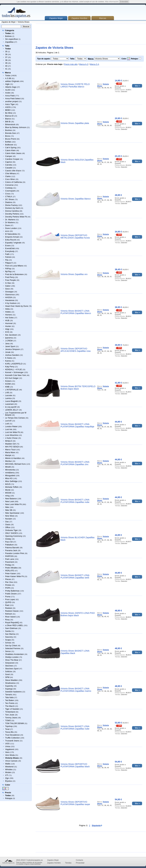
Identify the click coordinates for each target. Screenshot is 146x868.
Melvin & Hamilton (13, 458)
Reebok (9, 608)
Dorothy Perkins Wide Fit (16, 217)
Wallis (8, 764)
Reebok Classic (12, 611)
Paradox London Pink (15, 553)
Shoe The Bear (12, 660)
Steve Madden (11, 680)
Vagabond (10, 749)
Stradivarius (10, 683)
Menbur (8, 461)
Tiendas (68, 863)
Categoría (10, 30)
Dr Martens (10, 222)
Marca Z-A (94, 64)
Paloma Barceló (12, 548)
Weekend (9, 767)
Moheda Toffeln (12, 487)
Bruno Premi (11, 139)
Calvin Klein (10, 150)
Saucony (9, 637)
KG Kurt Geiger (12, 378)
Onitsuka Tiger (11, 530)
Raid (7, 605)
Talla (7, 46)
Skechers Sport (12, 669)
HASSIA (9, 297)
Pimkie (8, 585)
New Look (10, 501)
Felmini (8, 257)
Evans (8, 246)
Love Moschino (12, 435)
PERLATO (10, 571)
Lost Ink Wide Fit (12, 432)
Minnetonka (10, 470)
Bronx (8, 136)
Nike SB (9, 510)
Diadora (9, 202)
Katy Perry (10, 367)
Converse (9, 185)
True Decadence (12, 735)
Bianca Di (9, 116)
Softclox (9, 671)
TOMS (8, 720)
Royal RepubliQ (12, 622)
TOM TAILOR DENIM (15, 723)
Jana (7, 344)
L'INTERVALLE (12, 390)
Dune (7, 225)
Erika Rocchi (11, 240)
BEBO (8, 110)
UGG (7, 744)
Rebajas (9, 798)
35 (6, 52)
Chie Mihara (10, 173)
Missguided (10, 475)
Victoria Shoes (24, 22)
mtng (7, 496)
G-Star (8, 283)
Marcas (103, 18)
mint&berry (10, 473)
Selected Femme (13, 648)
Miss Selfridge (11, 481)
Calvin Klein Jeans (13, 153)
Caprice (9, 162)
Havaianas (10, 300)
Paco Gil (9, 542)
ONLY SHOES (11, 533)
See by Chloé (11, 646)
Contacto (79, 860)
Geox (7, 289)
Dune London (11, 228)
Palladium (9, 545)
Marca (8, 73)
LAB (7, 393)
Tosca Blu (9, 732)
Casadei (9, 168)
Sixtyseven (10, 663)
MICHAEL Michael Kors (15, 464)
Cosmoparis (10, 191)
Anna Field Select (13, 99)
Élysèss (9, 781)
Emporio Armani (12, 237)
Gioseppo (9, 292)
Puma (8, 597)
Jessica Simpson (13, 349)
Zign (7, 778)
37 (6, 57)
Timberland (10, 712)
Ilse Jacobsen (11, 335)
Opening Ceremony (14, 536)
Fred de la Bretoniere (14, 274)
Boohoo (9, 130)
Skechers (9, 666)
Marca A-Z (84, 64)
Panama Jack (11, 550)
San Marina (10, 634)
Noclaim (9, 519)
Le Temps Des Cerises (15, 418)
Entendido (124, 2)
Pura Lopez (10, 599)
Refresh (9, 614)
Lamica (8, 398)
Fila (7, 260)
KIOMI (8, 384)
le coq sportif (11, 407)
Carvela (9, 165)
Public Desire (11, 594)
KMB (7, 387)
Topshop (9, 726)
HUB (7, 320)
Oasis (8, 524)
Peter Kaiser (11, 573)
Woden (8, 772)
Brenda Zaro (11, 133)
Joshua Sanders (12, 355)
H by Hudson (11, 303)
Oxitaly (8, 539)
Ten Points (10, 703)
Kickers (8, 381)
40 (6, 66)
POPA (8, 588)
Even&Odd (10, 248)
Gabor (8, 286)
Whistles (9, 769)
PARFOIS (9, 556)
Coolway (9, 188)
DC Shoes (10, 199)
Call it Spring (11, 148)
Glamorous (10, 295)
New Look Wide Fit (13, 504)
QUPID (8, 602)
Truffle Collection (12, 738)
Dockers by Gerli (12, 208)
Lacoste (9, 395)
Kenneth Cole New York (16, 375)
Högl (7, 329)
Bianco (8, 119)
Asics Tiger (10, 104)
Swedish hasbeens (13, 692)
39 (6, 63)
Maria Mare (10, 452)
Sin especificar (12, 39)
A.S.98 (8, 78)
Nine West (10, 516)
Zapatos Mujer (53, 860)
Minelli (8, 467)
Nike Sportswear (12, 513)
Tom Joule (10, 715)
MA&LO (9, 441)
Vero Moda (10, 755)
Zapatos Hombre (79, 18)
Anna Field (10, 96)
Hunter (8, 326)
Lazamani (9, 404)
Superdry (9, 686)
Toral (7, 729)
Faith (7, 254)
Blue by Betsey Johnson (16, 127)
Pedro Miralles (11, 568)
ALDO (8, 90)
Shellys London (12, 657)
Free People (11, 280)
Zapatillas (9, 42)
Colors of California (14, 182)
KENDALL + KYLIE (13, 369)
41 (6, 69)
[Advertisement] (46, 34)
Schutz (8, 643)
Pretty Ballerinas (12, 591)
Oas (7, 522)
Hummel (9, 323)
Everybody (10, 251)
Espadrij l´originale (13, 243)
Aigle (7, 84)
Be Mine (9, 113)
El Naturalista (11, 234)
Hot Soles (9, 318)
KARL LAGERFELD (14, 364)
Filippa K (9, 263)
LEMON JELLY (12, 410)
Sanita (8, 631)
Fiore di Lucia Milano (14, 266)
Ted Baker (10, 700)
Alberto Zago (11, 87)
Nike (7, 507)
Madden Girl (11, 444)
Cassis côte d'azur (13, 171)
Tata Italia (9, 697)
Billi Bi (8, 122)
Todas (8, 75)
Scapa (8, 640)
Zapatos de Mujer (9, 22)
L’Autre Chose (11, 438)
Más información (112, 2)
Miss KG (9, 478)
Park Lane (10, 559)
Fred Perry (10, 277)
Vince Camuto (11, 761)
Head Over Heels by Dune (17, 306)
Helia (7, 309)
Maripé (8, 455)
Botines (8, 36)
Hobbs (8, 312)
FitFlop (8, 269)
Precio (8, 793)
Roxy (7, 620)
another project (12, 101)
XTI (7, 775)
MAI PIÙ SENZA (12, 447)
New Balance (11, 499)
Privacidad (80, 863)
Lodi (7, 424)
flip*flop (8, 271)
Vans (7, 752)
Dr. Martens (10, 220)
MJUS (8, 484)
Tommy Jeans (11, 718)
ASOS (8, 107)
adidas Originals (12, 81)
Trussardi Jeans (12, 741)
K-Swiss (9, 358)
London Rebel (11, 426)
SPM (7, 677)
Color (8, 785)
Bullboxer (9, 145)
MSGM (8, 493)
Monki (8, 490)
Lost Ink (9, 429)
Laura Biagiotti (11, 401)
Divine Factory (11, 205)
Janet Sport (10, 346)
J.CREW (9, 341)
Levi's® (8, 421)
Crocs (8, 194)
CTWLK (9, 197)
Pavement (10, 562)
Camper (9, 156)
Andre (8, 93)
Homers (9, 315)
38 (6, 60)
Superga (9, 689)
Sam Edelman (11, 628)
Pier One (9, 582)
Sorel (7, 674)
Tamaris (9, 695)
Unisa (8, 746)
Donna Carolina (12, 211)
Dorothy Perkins (12, 214)
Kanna (8, 361)
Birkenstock (10, 124)
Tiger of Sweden (12, 709)
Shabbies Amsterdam (15, 654)
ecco (7, 231)
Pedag (8, 565)
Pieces (8, 579)
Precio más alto (71, 64)
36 (6, 54)
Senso (8, 651)
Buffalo (8, 142)
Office (8, 527)
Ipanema (9, 338)
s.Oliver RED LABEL (14, 625)
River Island (10, 617)
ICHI (7, 332)
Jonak (8, 352)
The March (10, 706)
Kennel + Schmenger (14, 372)
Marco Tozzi (10, 450)
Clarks (8, 176)
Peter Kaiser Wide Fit (14, 576)
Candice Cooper (12, 159)
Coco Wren (10, 179)
